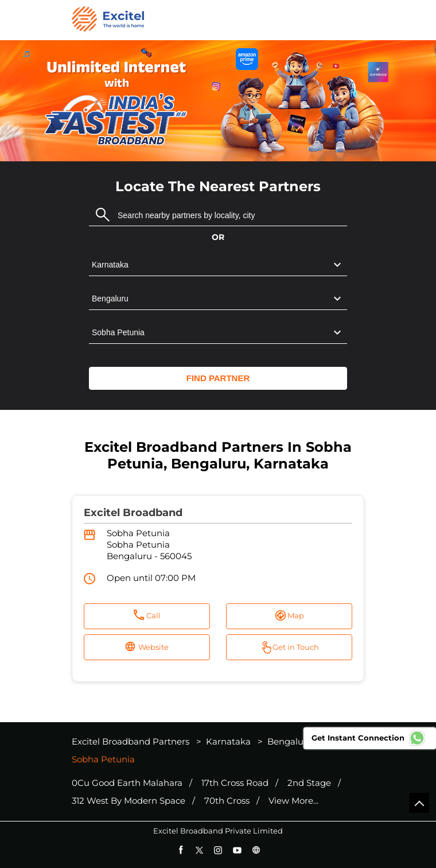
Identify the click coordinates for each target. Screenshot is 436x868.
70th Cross (227, 801)
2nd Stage (309, 783)
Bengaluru (290, 741)
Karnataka (228, 741)
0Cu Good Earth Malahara (127, 783)
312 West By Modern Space (129, 801)
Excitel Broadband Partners (132, 741)
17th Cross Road (235, 783)
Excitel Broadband (133, 513)
